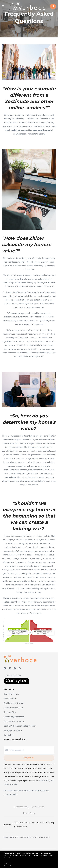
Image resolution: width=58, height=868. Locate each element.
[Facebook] (5, 668)
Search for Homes (11, 694)
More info (7, 857)
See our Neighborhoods (14, 717)
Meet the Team (10, 698)
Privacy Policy (29, 813)
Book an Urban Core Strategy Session (20, 726)
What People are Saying (14, 721)
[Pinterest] (15, 668)
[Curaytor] (16, 683)
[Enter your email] (32, 750)
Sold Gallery (9, 735)
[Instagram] (20, 668)
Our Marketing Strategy (14, 703)
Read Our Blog (10, 712)
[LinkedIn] (10, 668)
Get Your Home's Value (13, 708)
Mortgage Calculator (13, 730)
